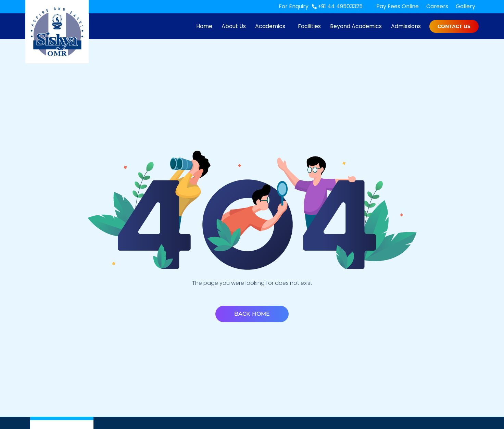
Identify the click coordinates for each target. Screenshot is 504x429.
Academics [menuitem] (270, 26)
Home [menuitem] (204, 26)
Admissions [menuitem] (406, 26)
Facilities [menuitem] (309, 26)
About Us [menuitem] (234, 26)
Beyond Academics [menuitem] (356, 26)
